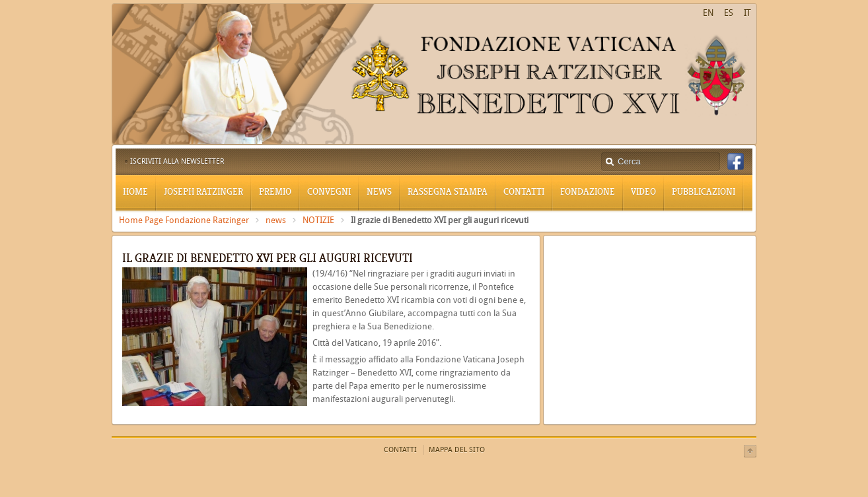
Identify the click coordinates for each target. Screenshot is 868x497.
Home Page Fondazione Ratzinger (184, 220)
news (276, 220)
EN (708, 13)
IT (747, 13)
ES (729, 13)
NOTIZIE (318, 220)
